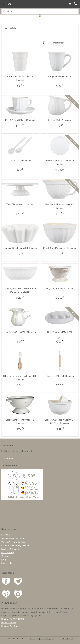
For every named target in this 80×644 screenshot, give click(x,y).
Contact (5, 556)
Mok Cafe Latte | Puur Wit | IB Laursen (20, 78)
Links (4, 560)
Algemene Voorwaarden (13, 538)
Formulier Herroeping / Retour (15, 545)
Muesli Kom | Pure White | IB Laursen (60, 248)
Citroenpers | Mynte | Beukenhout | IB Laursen (20, 378)
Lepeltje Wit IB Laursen (20, 161)
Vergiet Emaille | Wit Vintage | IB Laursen (20, 422)
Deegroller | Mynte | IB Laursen (60, 376)
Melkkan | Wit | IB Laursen (60, 120)
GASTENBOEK (17, 619)
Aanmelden (9, 458)
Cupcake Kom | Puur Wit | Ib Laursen (20, 248)
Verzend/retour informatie (13, 542)
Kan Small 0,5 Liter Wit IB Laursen (20, 332)
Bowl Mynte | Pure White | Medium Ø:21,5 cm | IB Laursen (20, 290)
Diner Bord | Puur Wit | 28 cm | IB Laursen (60, 162)
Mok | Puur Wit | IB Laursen (60, 76)
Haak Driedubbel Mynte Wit (60, 332)
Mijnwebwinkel (68, 639)
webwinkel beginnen (47, 639)
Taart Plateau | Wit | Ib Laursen (20, 204)
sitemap (34, 639)
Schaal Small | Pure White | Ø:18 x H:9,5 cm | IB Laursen (60, 422)
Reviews (5, 619)
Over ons (6, 535)
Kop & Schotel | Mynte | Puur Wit (20, 120)
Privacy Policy (8, 552)
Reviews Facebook (10, 626)
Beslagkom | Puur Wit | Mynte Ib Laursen (60, 206)
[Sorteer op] (58, 43)
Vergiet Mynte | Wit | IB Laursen (60, 288)
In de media (7, 563)
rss (38, 639)
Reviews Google (9, 623)
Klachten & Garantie (11, 549)
